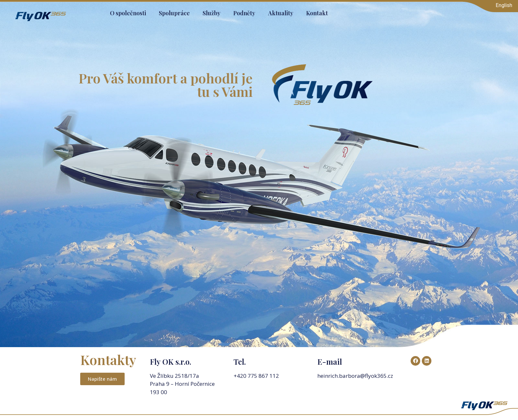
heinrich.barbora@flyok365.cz (356, 376)
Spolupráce (174, 10)
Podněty (244, 10)
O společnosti (128, 10)
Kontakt (317, 10)
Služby (212, 10)
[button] (102, 379)
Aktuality (281, 10)
